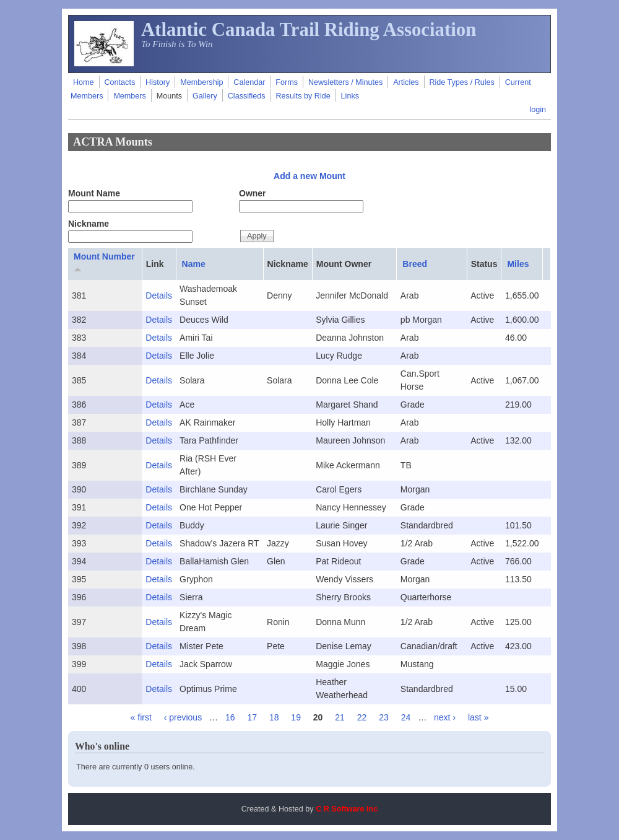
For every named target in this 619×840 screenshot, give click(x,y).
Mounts (169, 96)
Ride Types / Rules (461, 82)
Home (84, 82)
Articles (406, 82)
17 (252, 717)
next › (445, 717)
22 (362, 717)
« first (141, 717)
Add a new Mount (309, 176)
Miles (518, 264)
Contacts (119, 82)
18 (274, 717)
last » (478, 717)
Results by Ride (303, 96)
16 (230, 717)
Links (350, 96)
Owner (253, 193)
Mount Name (94, 193)
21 (340, 717)
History (158, 82)
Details (159, 295)
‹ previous (183, 717)
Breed (415, 264)
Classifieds (247, 96)
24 (406, 717)
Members (129, 96)
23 (384, 717)
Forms (287, 82)
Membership (201, 82)
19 (296, 717)
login (538, 110)
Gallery (205, 96)
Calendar (249, 82)
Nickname (89, 224)
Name (194, 264)
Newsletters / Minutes (345, 82)
